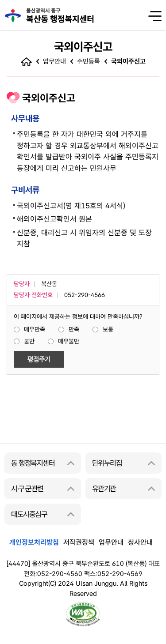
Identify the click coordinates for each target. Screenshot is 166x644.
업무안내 (111, 542)
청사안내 (140, 542)
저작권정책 (79, 542)
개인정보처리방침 (34, 542)
